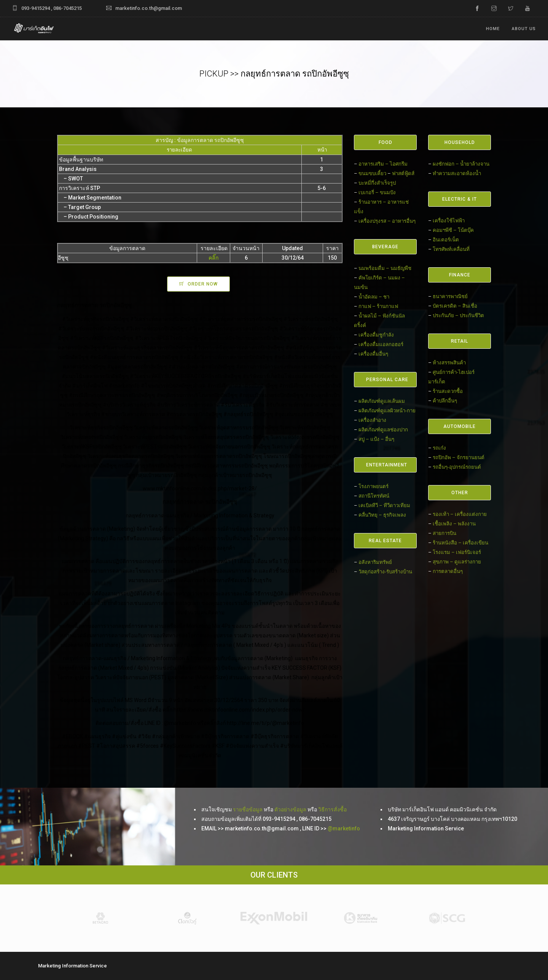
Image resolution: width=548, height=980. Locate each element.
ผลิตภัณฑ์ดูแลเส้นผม (382, 401)
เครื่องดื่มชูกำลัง (376, 335)
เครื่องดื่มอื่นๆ (373, 354)
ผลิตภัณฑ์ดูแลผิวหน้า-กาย (387, 411)
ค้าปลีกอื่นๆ (445, 401)
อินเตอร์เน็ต (446, 240)
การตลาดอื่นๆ (448, 571)
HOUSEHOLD (460, 142)
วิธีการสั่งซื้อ (332, 809)
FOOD (386, 142)
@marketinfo (344, 828)
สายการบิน (444, 533)
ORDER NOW (203, 284)
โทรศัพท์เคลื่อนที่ (451, 249)
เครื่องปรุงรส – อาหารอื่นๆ (387, 221)
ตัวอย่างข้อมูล (290, 809)
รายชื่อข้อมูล (248, 809)
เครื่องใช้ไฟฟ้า (449, 221)
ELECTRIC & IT (460, 199)
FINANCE (460, 275)
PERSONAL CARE (387, 380)
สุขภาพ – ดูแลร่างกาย (457, 562)
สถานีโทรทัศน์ (374, 496)
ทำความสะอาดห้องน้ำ (457, 173)
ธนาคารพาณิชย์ (450, 296)
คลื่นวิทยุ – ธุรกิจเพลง (382, 515)
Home (493, 29)
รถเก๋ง (439, 448)
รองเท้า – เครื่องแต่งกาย (460, 514)
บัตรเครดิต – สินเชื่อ (455, 306)
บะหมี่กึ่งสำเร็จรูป (377, 183)
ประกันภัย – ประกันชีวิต (458, 315)
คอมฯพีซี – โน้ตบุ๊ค (453, 230)
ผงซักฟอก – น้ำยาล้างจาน (461, 164)
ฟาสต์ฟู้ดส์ (403, 173)
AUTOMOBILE (460, 426)
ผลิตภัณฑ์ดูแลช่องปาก (383, 430)
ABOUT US (524, 29)
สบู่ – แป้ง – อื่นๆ (376, 439)
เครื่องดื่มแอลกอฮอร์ (381, 344)
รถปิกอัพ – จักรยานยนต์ (459, 457)
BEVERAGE (385, 247)
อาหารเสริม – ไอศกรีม (383, 164)
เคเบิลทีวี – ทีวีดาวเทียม (384, 505)
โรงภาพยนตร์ (374, 486)
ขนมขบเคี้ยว (372, 173)
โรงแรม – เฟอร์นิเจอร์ (457, 552)
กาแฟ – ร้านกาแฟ (378, 306)
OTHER (460, 493)
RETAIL (460, 341)
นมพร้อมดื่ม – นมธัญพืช (385, 268)
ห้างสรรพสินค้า (449, 363)
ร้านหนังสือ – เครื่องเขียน (460, 543)
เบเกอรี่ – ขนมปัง (377, 192)
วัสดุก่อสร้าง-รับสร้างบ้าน (385, 572)
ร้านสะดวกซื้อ (448, 391)
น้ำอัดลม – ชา (374, 297)
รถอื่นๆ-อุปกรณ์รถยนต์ (457, 467)
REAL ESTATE (385, 541)
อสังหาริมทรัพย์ (375, 562)
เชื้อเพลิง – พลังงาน (454, 524)
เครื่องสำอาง (372, 420)
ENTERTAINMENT (387, 465)
